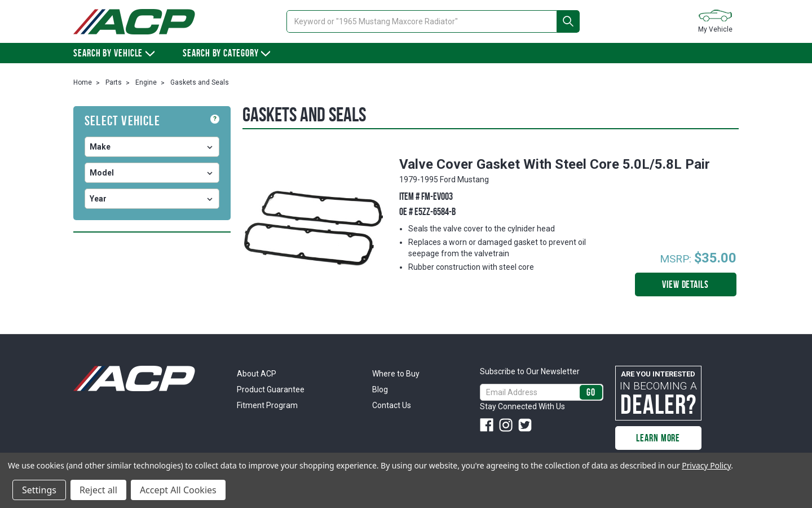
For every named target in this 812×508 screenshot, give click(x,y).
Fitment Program (267, 405)
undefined (152, 147)
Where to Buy (396, 374)
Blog (380, 389)
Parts (114, 82)
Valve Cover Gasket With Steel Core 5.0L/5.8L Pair (555, 164)
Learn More (658, 438)
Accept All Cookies (178, 490)
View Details (685, 284)
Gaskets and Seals (200, 82)
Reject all (98, 490)
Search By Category (226, 53)
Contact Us (392, 405)
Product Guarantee (271, 389)
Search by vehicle (114, 53)
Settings (39, 490)
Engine (146, 82)
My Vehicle (715, 21)
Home (83, 82)
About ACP (257, 374)
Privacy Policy (706, 465)
